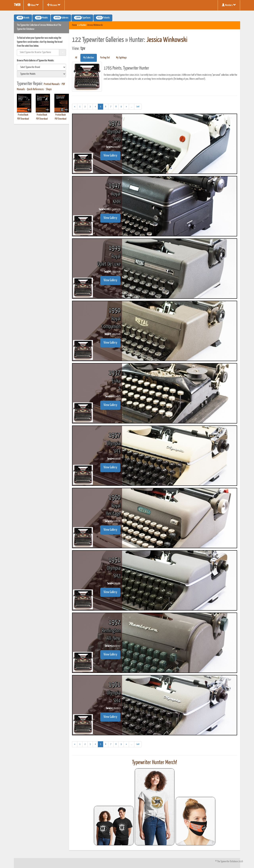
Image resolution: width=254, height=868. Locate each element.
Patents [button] (103, 18)
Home (74, 25)
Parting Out (105, 58)
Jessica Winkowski (95, 25)
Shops (49, 89)
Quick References (35, 89)
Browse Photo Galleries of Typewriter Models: (36, 61)
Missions (54, 5)
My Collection (89, 58)
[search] (41, 67)
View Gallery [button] (110, 156)
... (133, 107)
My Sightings (121, 58)
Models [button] (41, 18)
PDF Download (23, 119)
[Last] (138, 107)
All (76, 58)
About (33, 5)
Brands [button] (23, 18)
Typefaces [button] (82, 18)
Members (229, 5)
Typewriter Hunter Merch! (154, 763)
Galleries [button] (61, 18)
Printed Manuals (52, 84)
